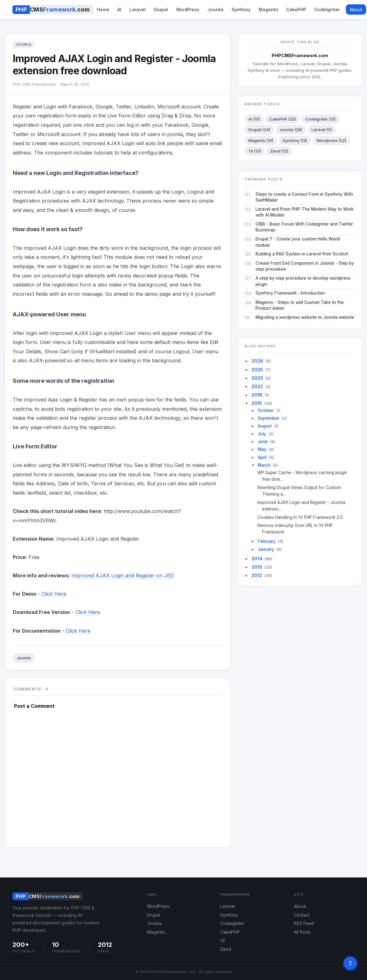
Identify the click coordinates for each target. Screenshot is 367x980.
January (266, 549)
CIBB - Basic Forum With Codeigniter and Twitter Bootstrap (304, 227)
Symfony (241, 9)
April (262, 457)
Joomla (215, 9)
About (356, 9)
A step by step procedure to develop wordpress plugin (303, 281)
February (267, 541)
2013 (257, 567)
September (269, 418)
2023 (257, 378)
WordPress (188, 9)
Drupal (161, 9)
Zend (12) (279, 151)
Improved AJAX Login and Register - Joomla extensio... (304, 506)
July (262, 434)
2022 (257, 386)
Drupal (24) (259, 130)
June (263, 442)
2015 (257, 403)
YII (222, 941)
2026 (257, 361)
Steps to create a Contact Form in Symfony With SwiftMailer (304, 197)
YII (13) (255, 151)
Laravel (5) (322, 130)
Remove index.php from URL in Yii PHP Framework (297, 529)
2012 (257, 575)
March (264, 465)
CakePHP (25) (283, 119)
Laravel (138, 9)
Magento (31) (261, 140)
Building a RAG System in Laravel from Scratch (302, 254)
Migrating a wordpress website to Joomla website (305, 317)
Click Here (54, 594)
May (262, 449)
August (265, 426)
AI (119, 9)
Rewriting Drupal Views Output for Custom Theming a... (301, 491)
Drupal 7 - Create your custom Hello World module (298, 242)
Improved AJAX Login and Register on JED (123, 575)
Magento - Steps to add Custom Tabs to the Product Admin (300, 305)
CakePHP (296, 9)
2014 (257, 559)
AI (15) (254, 119)
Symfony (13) (295, 140)
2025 (257, 370)
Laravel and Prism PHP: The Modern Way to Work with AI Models (304, 212)
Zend (226, 949)
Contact (302, 915)
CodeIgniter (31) (320, 119)
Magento (268, 9)
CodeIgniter (327, 9)
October (266, 410)
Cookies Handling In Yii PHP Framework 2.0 (302, 517)
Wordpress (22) (331, 140)
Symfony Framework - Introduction (290, 293)
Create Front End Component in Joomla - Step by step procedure (305, 266)
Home (103, 9)
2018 (257, 395)
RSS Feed (304, 923)
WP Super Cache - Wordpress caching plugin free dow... (305, 476)
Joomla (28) (291, 130)
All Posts (302, 932)
